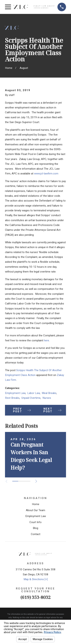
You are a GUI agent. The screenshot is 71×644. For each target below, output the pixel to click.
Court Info (35, 522)
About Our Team (35, 510)
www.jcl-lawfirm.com (46, 174)
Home (36, 504)
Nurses (47, 398)
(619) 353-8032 (36, 597)
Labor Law (34, 393)
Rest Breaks (12, 398)
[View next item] (36, 481)
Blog (35, 528)
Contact (36, 534)
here (46, 340)
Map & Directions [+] (36, 579)
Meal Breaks (49, 393)
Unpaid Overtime (31, 398)
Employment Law (15, 393)
